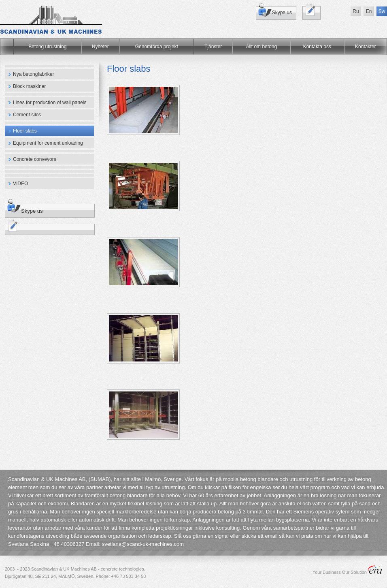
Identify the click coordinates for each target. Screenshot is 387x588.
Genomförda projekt (157, 47)
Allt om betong (261, 47)
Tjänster (213, 47)
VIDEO (20, 184)
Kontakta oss (317, 47)
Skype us (282, 13)
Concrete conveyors (35, 159)
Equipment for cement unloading (48, 143)
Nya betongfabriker (33, 74)
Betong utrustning (47, 47)
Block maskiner (29, 86)
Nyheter (100, 47)
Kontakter (365, 47)
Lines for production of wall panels (50, 103)
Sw (382, 11)
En (369, 11)
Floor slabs (25, 131)
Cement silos (27, 115)
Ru (356, 11)
